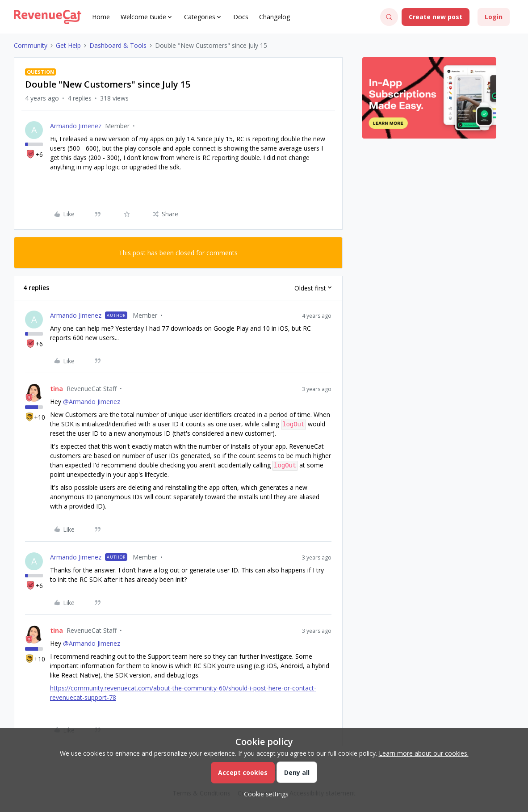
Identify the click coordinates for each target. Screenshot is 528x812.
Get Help (68, 45)
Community (31, 45)
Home (101, 17)
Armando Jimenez (76, 126)
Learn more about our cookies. (424, 753)
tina (57, 389)
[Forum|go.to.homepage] (48, 17)
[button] (436, 17)
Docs (241, 17)
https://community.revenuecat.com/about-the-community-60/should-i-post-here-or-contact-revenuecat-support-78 (183, 693)
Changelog (274, 17)
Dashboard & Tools (118, 45)
